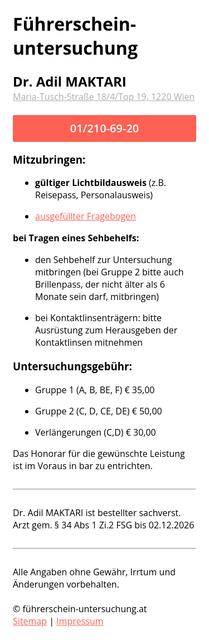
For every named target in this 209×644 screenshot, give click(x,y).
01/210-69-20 (105, 128)
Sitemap (30, 621)
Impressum (80, 621)
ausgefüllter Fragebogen (86, 216)
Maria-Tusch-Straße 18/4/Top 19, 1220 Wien (104, 97)
